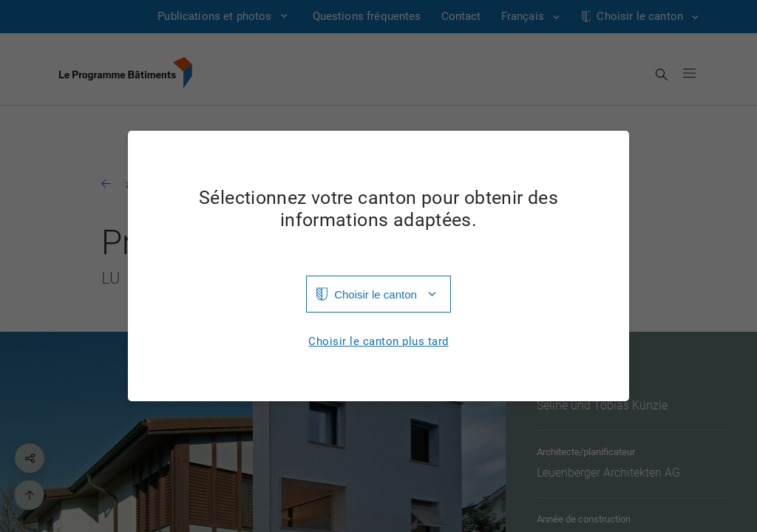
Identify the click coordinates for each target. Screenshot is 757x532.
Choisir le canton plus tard (378, 342)
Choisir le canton (376, 294)
